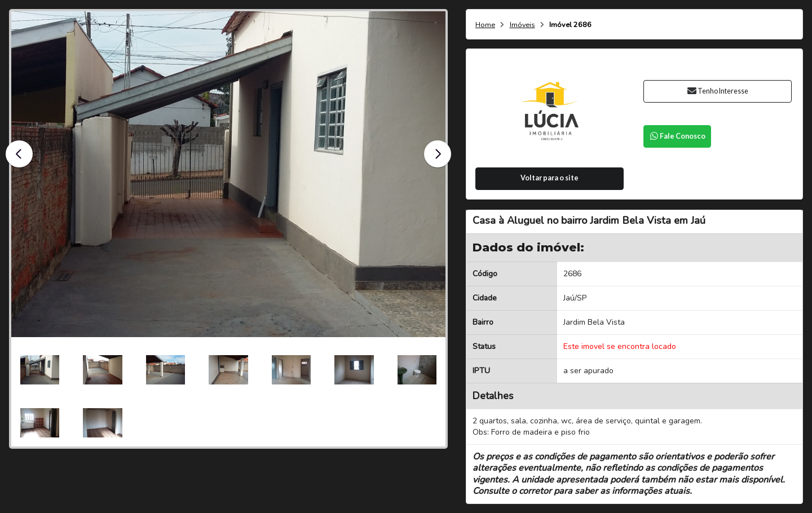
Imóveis (522, 25)
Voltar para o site (550, 178)
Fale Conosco (677, 136)
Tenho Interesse (718, 91)
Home (485, 25)
